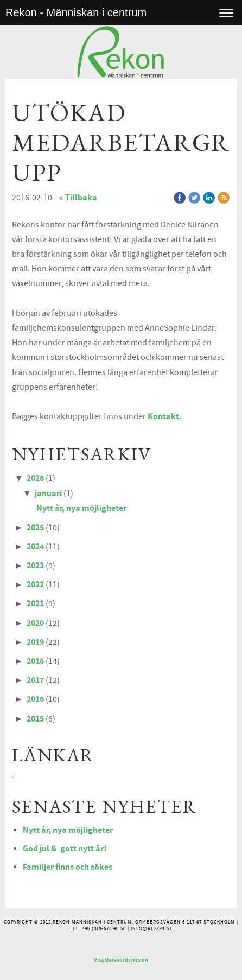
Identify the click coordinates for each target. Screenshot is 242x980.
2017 (35, 680)
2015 (35, 719)
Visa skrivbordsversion (121, 960)
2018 (35, 661)
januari (48, 494)
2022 (35, 585)
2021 (35, 604)
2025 (35, 528)
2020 (35, 623)
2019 (35, 642)
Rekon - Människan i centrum (76, 12)
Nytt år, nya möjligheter (81, 508)
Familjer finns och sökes (68, 867)
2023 (35, 566)
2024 (35, 547)
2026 (35, 478)
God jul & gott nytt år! (65, 849)
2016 (35, 699)
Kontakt (163, 416)
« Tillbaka (78, 198)
